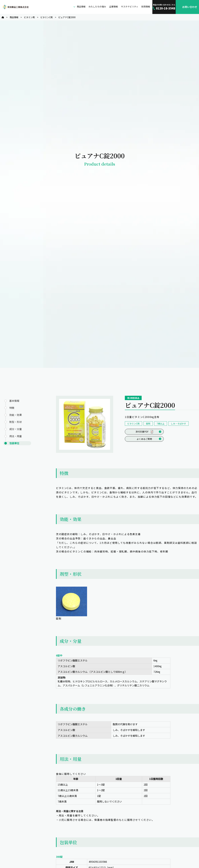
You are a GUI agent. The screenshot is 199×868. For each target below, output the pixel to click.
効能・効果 (16, 415)
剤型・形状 (16, 422)
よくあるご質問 (144, 439)
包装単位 (14, 443)
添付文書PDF (144, 432)
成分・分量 (16, 429)
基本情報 (14, 401)
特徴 (12, 408)
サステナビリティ (130, 7)
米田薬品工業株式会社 (16, 7)
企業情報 (113, 7)
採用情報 (146, 7)
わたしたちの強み (97, 7)
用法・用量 (16, 436)
